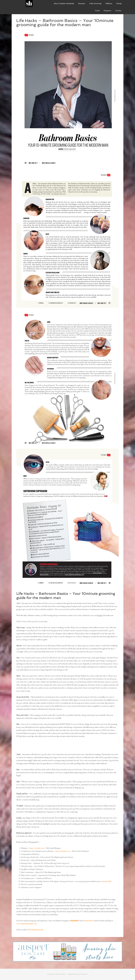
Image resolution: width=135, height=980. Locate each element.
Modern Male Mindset (29, 3)
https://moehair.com (37, 848)
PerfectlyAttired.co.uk (35, 930)
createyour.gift (106, 881)
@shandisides (89, 921)
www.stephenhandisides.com (26, 924)
